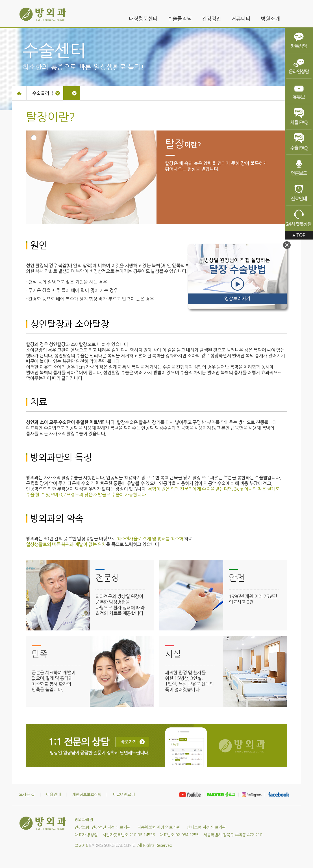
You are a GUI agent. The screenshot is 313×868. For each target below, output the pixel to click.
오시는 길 (27, 795)
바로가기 (132, 742)
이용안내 (53, 795)
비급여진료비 (124, 795)
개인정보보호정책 (87, 795)
